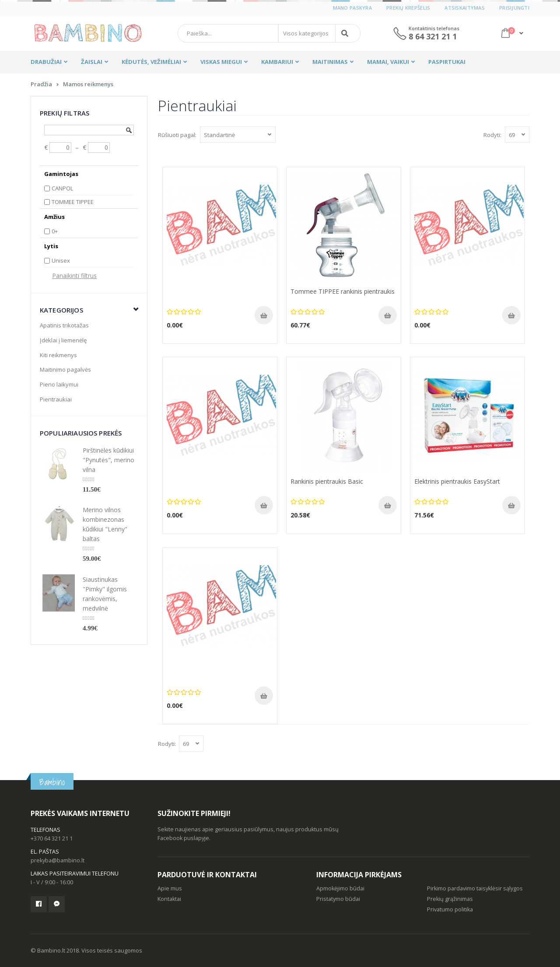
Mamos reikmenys (88, 84)
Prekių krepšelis (408, 8)
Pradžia (41, 84)
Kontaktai (169, 899)
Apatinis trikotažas (64, 325)
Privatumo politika (450, 909)
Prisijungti (514, 8)
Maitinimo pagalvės (65, 369)
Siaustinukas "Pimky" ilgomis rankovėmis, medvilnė (105, 594)
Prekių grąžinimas (450, 899)
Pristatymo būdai (338, 899)
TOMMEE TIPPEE (73, 202)
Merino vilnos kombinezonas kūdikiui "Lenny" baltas (105, 524)
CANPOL (62, 188)
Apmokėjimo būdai (340, 888)
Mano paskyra (352, 8)
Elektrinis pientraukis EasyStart (457, 481)
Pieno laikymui (59, 384)
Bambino (52, 782)
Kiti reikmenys (58, 355)
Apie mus (170, 888)
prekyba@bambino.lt (58, 860)
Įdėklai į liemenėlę (63, 340)
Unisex (61, 260)
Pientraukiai (56, 399)
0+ (55, 231)
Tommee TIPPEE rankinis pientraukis (343, 291)
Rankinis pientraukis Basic (327, 481)
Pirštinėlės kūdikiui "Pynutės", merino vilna (108, 460)
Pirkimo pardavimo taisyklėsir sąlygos (475, 888)
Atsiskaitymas (465, 8)
